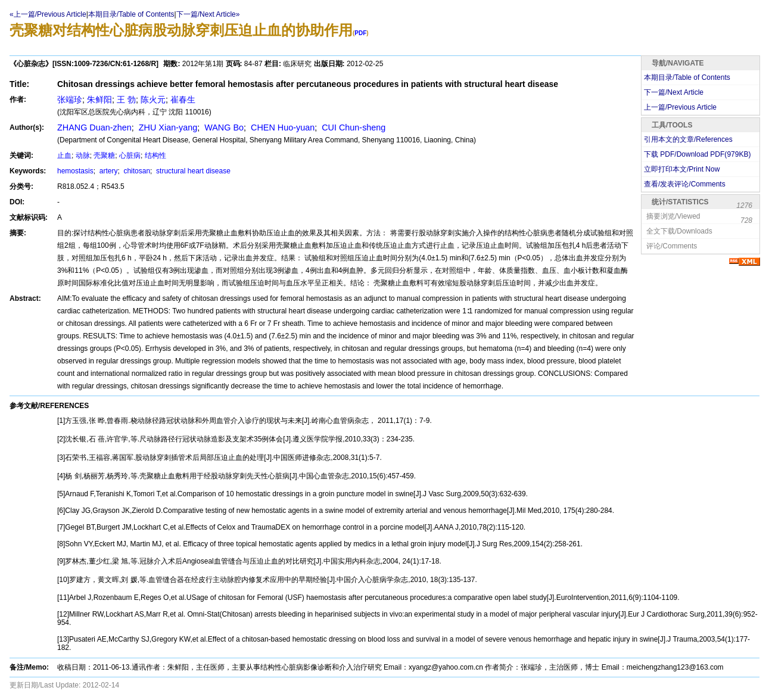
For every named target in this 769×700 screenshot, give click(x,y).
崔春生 (183, 99)
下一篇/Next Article (674, 92)
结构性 (155, 155)
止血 (64, 155)
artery (107, 171)
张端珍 (70, 99)
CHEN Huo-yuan (281, 127)
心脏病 (130, 155)
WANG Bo (223, 127)
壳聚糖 (104, 155)
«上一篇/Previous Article (48, 14)
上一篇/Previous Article (680, 107)
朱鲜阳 (99, 99)
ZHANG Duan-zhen (94, 127)
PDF (360, 33)
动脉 (83, 155)
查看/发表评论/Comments (685, 184)
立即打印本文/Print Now (682, 169)
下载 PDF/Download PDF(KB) (697, 154)
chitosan (136, 171)
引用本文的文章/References (688, 139)
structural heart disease (192, 171)
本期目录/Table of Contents (131, 14)
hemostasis (75, 171)
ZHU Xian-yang (167, 127)
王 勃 (126, 99)
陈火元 (153, 99)
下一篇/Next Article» (208, 14)
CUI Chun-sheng (352, 127)
